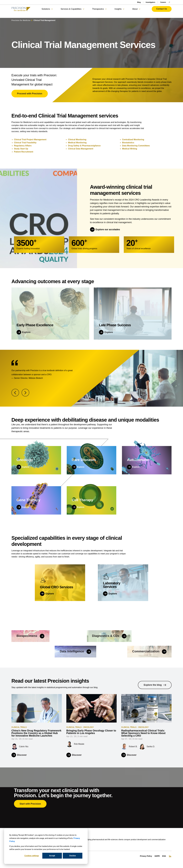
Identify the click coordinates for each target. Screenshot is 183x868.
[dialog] (46, 846)
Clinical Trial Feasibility (25, 143)
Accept (52, 856)
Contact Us (162, 9)
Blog (139, 2)
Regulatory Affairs (23, 146)
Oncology (89, 727)
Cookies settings (32, 856)
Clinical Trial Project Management (30, 140)
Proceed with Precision (30, 94)
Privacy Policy (146, 856)
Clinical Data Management (81, 149)
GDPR (157, 856)
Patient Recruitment (24, 152)
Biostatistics (128, 143)
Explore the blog (153, 685)
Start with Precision (30, 804)
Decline (73, 856)
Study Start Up (21, 149)
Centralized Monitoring (133, 140)
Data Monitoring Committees (136, 146)
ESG (164, 856)
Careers (163, 2)
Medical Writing (130, 149)
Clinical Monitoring (77, 140)
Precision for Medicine (21, 20)
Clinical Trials (19, 727)
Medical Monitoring (77, 143)
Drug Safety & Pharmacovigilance (84, 146)
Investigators (151, 2)
